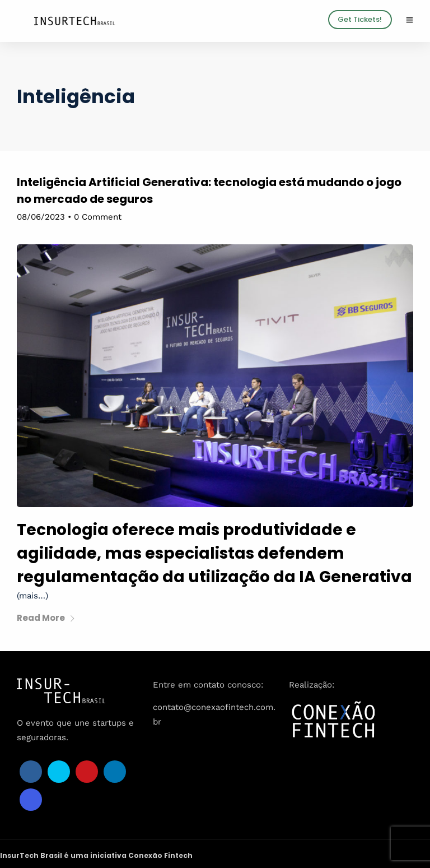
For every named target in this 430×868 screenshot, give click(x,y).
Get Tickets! (360, 19)
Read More (46, 618)
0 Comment (98, 217)
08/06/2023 (41, 217)
